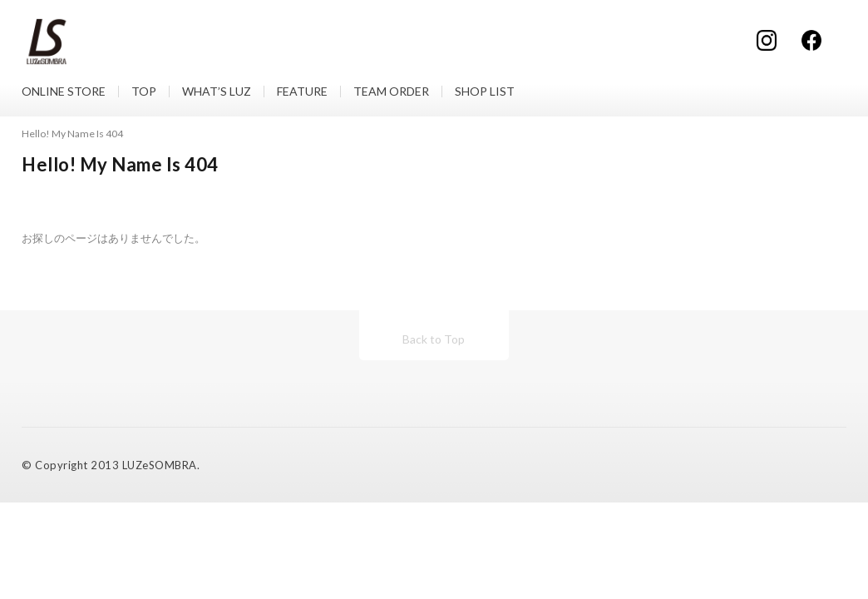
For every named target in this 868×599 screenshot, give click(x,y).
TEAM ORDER (391, 91)
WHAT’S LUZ (217, 91)
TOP (144, 91)
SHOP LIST (485, 91)
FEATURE (302, 91)
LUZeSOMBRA (160, 465)
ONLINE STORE (64, 91)
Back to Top (434, 339)
